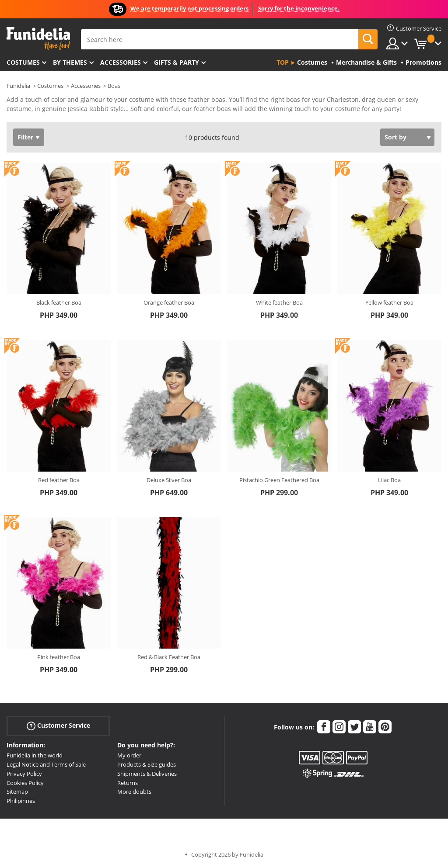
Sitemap (17, 792)
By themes (70, 62)
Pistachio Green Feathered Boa (279, 480)
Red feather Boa (59, 480)
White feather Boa (279, 302)
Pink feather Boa (59, 657)
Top (283, 62)
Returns (128, 783)
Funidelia (18, 86)
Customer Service (58, 726)
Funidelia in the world (35, 755)
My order (129, 755)
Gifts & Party (177, 62)
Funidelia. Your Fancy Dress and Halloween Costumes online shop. (38, 39)
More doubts (134, 792)
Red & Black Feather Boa (169, 657)
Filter (25, 137)
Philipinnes (21, 801)
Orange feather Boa (169, 302)
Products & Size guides (147, 764)
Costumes (23, 62)
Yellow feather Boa (389, 302)
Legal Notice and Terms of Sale (46, 764)
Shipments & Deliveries (147, 774)
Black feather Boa (59, 302)
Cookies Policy (25, 783)
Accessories (121, 62)
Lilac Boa (389, 480)
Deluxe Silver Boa (169, 480)
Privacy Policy (24, 774)
